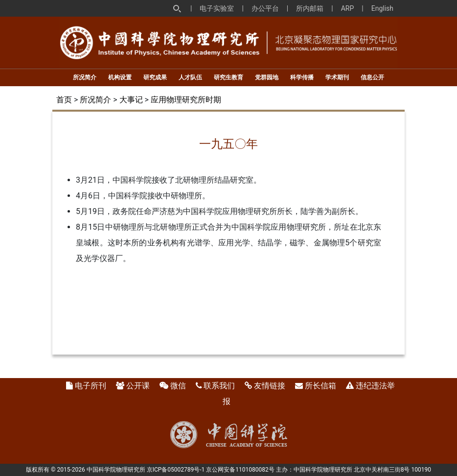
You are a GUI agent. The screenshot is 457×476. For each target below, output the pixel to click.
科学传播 (302, 77)
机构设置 (120, 77)
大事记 (131, 100)
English (382, 8)
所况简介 (85, 77)
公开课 (138, 386)
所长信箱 (320, 386)
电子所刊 (91, 386)
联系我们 (219, 386)
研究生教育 (228, 77)
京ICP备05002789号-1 (176, 470)
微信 (178, 386)
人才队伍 (190, 77)
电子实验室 (217, 8)
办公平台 (265, 8)
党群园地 (267, 77)
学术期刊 (337, 77)
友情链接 (270, 386)
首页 (64, 100)
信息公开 (372, 77)
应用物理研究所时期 (186, 100)
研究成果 (155, 77)
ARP (348, 8)
